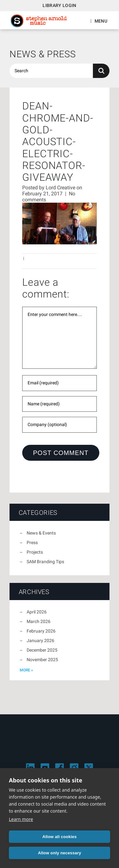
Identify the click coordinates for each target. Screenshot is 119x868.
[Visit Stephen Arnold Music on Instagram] (74, 768)
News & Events (41, 533)
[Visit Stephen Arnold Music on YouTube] (45, 768)
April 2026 (37, 612)
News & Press (43, 54)
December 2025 (42, 650)
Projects (35, 552)
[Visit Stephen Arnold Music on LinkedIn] (30, 768)
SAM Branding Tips (45, 562)
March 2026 (39, 621)
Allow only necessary (59, 853)
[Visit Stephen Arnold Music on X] (89, 768)
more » (26, 670)
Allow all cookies (59, 837)
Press (32, 542)
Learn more (21, 819)
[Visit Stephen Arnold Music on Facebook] (60, 768)
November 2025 (42, 660)
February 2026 (41, 631)
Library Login (60, 5)
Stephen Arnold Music (39, 21)
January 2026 (40, 640)
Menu (101, 21)
